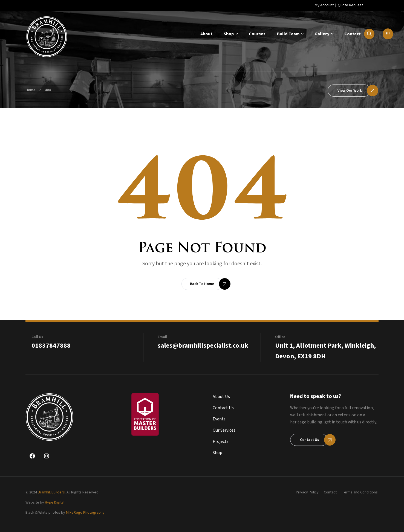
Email (162, 337)
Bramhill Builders (51, 492)
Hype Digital (55, 502)
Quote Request (350, 5)
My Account (324, 5)
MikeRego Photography (85, 513)
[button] (388, 34)
